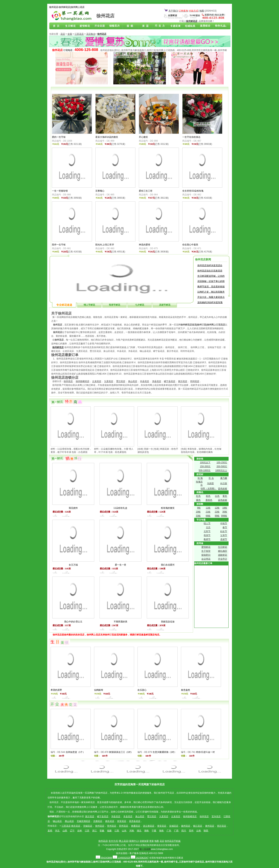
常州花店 (112, 826)
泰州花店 (210, 826)
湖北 (139, 831)
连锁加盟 (144, 841)
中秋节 (224, 523)
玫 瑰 (200, 478)
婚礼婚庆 (223, 551)
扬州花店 (186, 826)
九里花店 (109, 381)
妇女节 (224, 531)
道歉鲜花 (223, 555)
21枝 (208, 512)
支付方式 (113, 841)
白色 (217, 496)
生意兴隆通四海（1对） (165, 752)
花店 (63, 34)
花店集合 (91, 34)
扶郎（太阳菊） (209, 489)
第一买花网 (145, 849)
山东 (124, 831)
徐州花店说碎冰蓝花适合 (210, 265)
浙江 (94, 831)
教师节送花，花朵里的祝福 (211, 287)
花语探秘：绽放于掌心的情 (211, 281)
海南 (161, 831)
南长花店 (110, 821)
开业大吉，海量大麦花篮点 (211, 297)
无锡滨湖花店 (83, 821)
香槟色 (209, 500)
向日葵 (224, 483)
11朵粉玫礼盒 (120, 508)
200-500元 (222, 466)
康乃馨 (224, 478)
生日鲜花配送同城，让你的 (211, 276)
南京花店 (76, 826)
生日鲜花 (71, 26)
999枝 (224, 516)
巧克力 (160, 26)
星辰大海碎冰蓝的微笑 (107, 137)
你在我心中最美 (190, 245)
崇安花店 (122, 821)
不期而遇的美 (121, 622)
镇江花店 (198, 826)
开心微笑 (143, 137)
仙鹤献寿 (99, 690)
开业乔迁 (223, 559)
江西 (117, 831)
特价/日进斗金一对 (205, 752)
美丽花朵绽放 (168, 622)
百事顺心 (100, 191)
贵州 (191, 831)
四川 (184, 831)
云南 (199, 831)
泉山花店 (133, 381)
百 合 (211, 478)
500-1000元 (205, 470)
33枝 (198, 516)
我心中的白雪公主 (73, 622)
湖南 (146, 831)
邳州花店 (195, 381)
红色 (198, 496)
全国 (70, 34)
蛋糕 (130, 26)
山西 (65, 831)
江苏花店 (79, 34)
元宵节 (207, 531)
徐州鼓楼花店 (83, 381)
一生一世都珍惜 (60, 191)
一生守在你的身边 (191, 137)
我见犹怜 (73, 508)
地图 (202, 11)
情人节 (207, 523)
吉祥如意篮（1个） (75, 752)
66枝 (208, 516)
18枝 (225, 508)
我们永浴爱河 (168, 565)
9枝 (199, 508)
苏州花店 (124, 826)
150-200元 (205, 466)
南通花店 (136, 826)
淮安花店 (162, 826)
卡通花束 (174, 26)
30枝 (225, 512)
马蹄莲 (210, 483)
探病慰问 (206, 555)
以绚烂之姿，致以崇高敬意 (211, 292)
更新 (151, 841)
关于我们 (173, 11)
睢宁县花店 (170, 381)
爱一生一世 (121, 565)
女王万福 (73, 565)
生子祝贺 (206, 551)
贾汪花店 (121, 381)
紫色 (198, 500)
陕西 (206, 831)
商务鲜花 (101, 26)
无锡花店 (88, 826)
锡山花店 (57, 821)
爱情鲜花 (86, 26)
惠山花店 (69, 821)
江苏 (87, 831)
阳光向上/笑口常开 (105, 245)
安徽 (102, 831)
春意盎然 (185, 690)
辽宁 (72, 831)
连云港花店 (149, 826)
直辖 (50, 831)
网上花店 (124, 841)
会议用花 (206, 559)
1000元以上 (221, 470)
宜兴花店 (216, 816)
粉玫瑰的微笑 (168, 508)
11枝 (208, 508)
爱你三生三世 (146, 191)
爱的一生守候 (59, 137)
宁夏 (154, 831)
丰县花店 (145, 381)
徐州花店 (68, 381)
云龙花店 (97, 381)
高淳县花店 (135, 821)
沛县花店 (157, 381)
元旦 (208, 527)
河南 (132, 831)
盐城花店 (174, 826)
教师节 (207, 539)
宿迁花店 (222, 826)
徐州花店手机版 (173, 841)
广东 (169, 831)
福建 (109, 831)
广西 (176, 831)
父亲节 (224, 535)
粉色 (208, 496)
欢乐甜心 (142, 690)
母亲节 (207, 535)
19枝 (198, 512)
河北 (57, 831)
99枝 (217, 516)
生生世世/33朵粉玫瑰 (193, 191)
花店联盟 (219, 26)
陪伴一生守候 (59, 245)
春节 (225, 527)
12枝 (217, 508)
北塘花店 (98, 821)
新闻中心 (134, 841)
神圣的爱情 (145, 245)
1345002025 (122, 858)
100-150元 (222, 463)
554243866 (104, 858)
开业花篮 (189, 26)
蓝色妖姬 (223, 489)
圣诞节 (224, 539)
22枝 (217, 512)
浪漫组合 (204, 26)
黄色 (225, 496)
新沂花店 (183, 381)
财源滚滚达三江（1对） (121, 752)
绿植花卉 (115, 26)
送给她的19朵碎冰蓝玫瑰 (210, 302)
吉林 (80, 831)
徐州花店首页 (56, 26)
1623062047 (140, 858)
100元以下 (205, 463)
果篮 (145, 26)
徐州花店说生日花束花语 (210, 271)
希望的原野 (56, 690)
